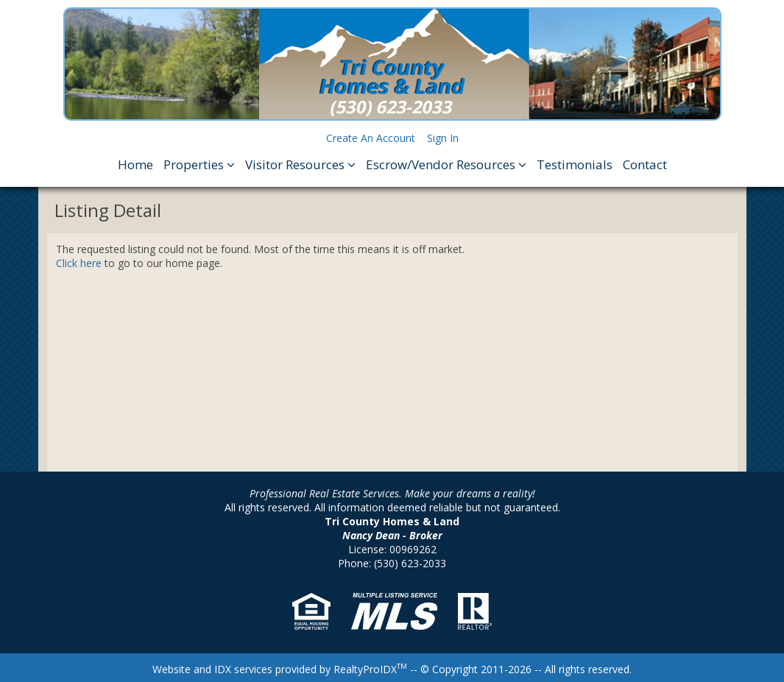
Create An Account (371, 138)
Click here (79, 263)
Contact (645, 164)
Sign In (443, 138)
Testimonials (575, 164)
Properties (199, 164)
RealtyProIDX (370, 669)
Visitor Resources (300, 164)
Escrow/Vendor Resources (446, 164)
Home (135, 164)
